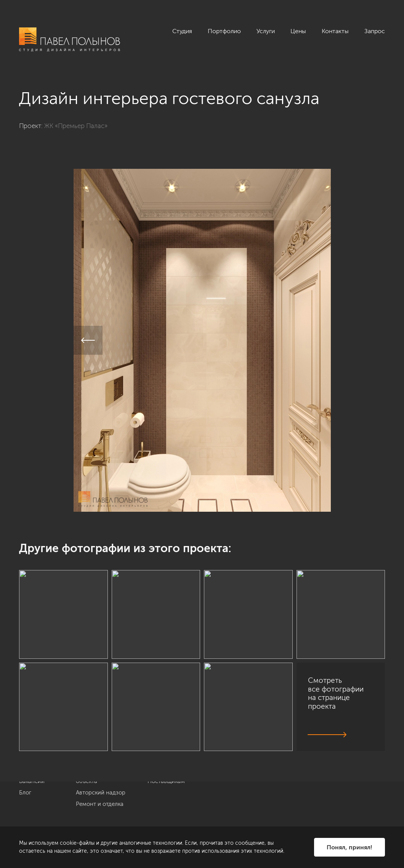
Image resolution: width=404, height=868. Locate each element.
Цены (298, 31)
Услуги (266, 31)
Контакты (335, 31)
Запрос (375, 31)
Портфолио (224, 31)
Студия (182, 31)
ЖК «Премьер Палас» (76, 126)
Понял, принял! (349, 847)
